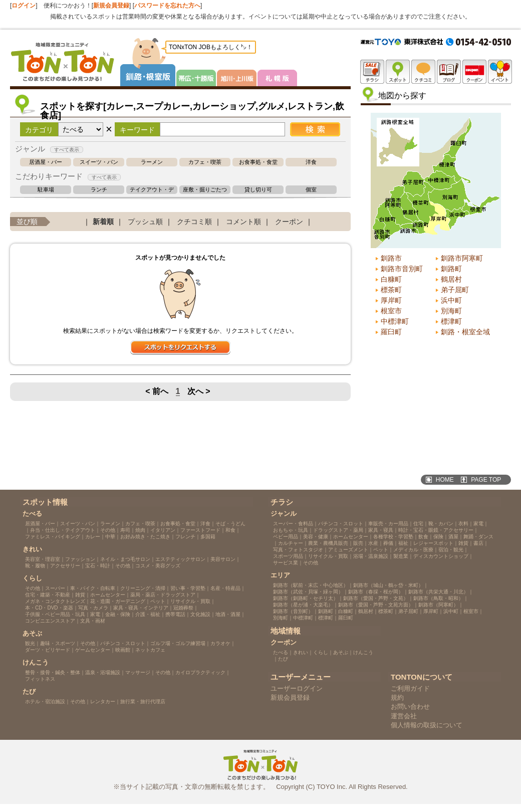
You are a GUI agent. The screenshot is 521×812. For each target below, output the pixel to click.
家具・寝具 (381, 530)
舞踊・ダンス (478, 537)
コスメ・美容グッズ (158, 566)
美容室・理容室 (43, 559)
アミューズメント (348, 550)
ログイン (24, 6)
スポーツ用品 (288, 556)
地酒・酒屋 (228, 614)
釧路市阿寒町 (462, 258)
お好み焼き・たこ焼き (145, 537)
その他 (108, 530)
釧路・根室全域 (465, 332)
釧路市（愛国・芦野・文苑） (376, 598)
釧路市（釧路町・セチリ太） (306, 598)
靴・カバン (441, 524)
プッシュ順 (145, 222)
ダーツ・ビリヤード (48, 650)
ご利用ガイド (410, 688)
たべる (281, 652)
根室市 (391, 311)
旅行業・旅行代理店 (143, 701)
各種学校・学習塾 (393, 537)
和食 (230, 530)
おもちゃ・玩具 (291, 530)
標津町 (451, 321)
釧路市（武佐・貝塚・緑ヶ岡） (308, 592)
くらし (321, 652)
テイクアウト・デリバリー (152, 190)
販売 (358, 543)
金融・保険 (118, 614)
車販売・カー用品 (388, 524)
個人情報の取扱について (427, 725)
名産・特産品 (225, 588)
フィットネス (40, 679)
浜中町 (451, 300)
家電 (95, 614)
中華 (110, 537)
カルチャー (291, 543)
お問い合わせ (410, 706)
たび (283, 659)
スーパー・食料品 (293, 524)
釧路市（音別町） (293, 611)
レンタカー (103, 701)
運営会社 (404, 716)
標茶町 (391, 290)
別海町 (451, 311)
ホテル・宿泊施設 (45, 701)
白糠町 (391, 279)
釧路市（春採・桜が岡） (376, 592)
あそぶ (341, 652)
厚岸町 (391, 300)
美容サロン (223, 559)
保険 (438, 537)
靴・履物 (35, 566)
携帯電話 (175, 614)
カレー (93, 537)
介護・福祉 (148, 614)
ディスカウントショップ (441, 556)
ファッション (80, 559)
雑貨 (80, 595)
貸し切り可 (258, 190)
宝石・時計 (98, 566)
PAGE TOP (486, 480)
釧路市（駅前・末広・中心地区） (311, 585)
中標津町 (395, 321)
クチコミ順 (194, 222)
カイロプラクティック (200, 672)
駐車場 (46, 190)
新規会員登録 (111, 6)
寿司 (125, 530)
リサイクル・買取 (190, 601)
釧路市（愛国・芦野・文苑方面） (376, 605)
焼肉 (140, 530)
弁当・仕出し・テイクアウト (63, 530)
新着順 (103, 222)
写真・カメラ (93, 608)
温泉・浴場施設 (103, 672)
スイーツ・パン (99, 162)
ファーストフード (200, 530)
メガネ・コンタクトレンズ (55, 601)
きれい (301, 652)
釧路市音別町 (402, 269)
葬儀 (388, 543)
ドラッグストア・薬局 (338, 530)
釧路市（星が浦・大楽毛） (303, 605)
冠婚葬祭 (183, 608)
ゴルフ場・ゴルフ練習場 (178, 643)
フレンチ (185, 537)
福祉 (403, 543)
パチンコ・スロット (123, 643)
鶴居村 (451, 279)
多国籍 (208, 537)
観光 (30, 643)
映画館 (123, 650)
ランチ (99, 190)
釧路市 (391, 258)
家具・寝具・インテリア (141, 608)
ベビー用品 (286, 537)
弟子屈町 (455, 290)
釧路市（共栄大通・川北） (438, 592)
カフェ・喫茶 (205, 162)
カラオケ (220, 643)
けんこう (363, 652)
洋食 (311, 162)
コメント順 (243, 222)
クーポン (289, 222)
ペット (158, 601)
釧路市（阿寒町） (438, 605)
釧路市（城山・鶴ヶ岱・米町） (388, 585)
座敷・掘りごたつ (205, 190)
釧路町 (451, 269)
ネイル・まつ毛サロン (125, 559)
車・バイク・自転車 (93, 588)
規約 (397, 697)
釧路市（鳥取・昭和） (438, 598)
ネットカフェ (150, 650)
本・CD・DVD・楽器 (49, 608)
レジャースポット (433, 543)
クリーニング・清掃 (143, 588)
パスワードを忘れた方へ (167, 6)
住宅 (418, 524)
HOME (445, 480)
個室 (311, 190)
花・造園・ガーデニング (118, 601)
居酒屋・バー (46, 162)
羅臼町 (391, 332)
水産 (373, 543)
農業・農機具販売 (328, 543)
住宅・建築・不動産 (48, 595)
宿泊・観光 (451, 550)
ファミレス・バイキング (53, 537)
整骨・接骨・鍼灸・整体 (53, 672)
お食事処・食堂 (258, 162)
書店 (478, 543)
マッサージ (138, 672)
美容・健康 (316, 537)
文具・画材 (93, 621)
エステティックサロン (180, 559)
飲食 (423, 537)
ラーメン (152, 162)
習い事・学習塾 (188, 588)
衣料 (463, 524)
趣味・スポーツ (58, 643)
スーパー (55, 588)
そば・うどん (230, 524)
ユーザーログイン (297, 688)
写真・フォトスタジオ (298, 550)
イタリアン (163, 530)
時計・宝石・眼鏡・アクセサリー (436, 530)
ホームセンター (108, 595)
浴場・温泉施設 (371, 556)
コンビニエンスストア (50, 621)
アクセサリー (65, 566)
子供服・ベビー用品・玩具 (55, 614)
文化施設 (200, 614)
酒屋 (453, 537)
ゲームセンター (93, 650)
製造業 (401, 556)
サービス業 (286, 563)
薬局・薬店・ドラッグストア (163, 595)
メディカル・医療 (413, 550)
